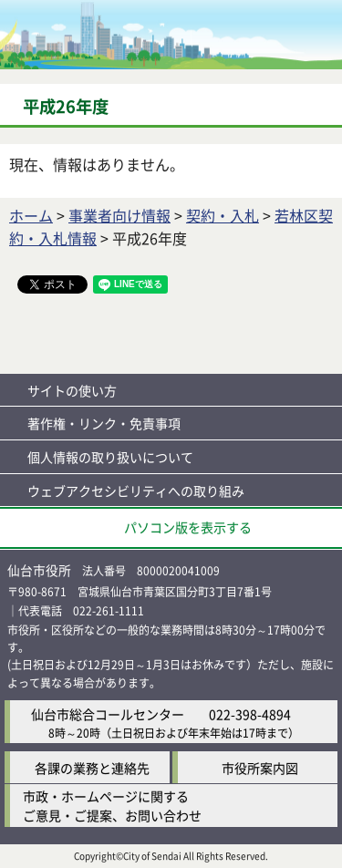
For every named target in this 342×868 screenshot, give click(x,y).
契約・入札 (223, 215)
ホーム (31, 215)
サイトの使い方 (72, 390)
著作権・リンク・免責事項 (104, 423)
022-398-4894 (250, 714)
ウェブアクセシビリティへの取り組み (136, 491)
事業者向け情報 (119, 215)
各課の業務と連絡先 (92, 768)
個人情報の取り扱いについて (110, 457)
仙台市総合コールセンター (108, 714)
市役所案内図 (260, 768)
